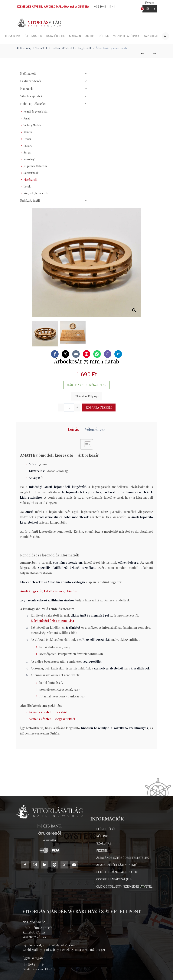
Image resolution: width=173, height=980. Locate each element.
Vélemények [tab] (95, 429)
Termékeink (12, 36)
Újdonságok (33, 36)
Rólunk (104, 36)
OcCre (28, 139)
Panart (28, 146)
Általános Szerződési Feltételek (122, 858)
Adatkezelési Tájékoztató (117, 865)
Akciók (90, 36)
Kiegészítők (30, 180)
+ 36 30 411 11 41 (103, 7)
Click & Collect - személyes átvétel (124, 887)
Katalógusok (55, 36)
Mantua (28, 132)
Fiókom (150, 3)
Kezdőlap (24, 48)
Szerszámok (31, 173)
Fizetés (102, 851)
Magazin (75, 36)
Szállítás (104, 843)
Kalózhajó (29, 159)
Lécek (27, 186)
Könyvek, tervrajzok (36, 193)
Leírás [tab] (73, 429)
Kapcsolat (151, 36)
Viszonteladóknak (126, 36)
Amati (27, 118)
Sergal (27, 152)
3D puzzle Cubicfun (35, 166)
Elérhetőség (106, 829)
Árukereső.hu (49, 860)
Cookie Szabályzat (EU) (114, 879)
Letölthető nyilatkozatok (117, 872)
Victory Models (32, 125)
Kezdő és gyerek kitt (35, 112)
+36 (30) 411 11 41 (33, 964)
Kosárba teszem (99, 407)
